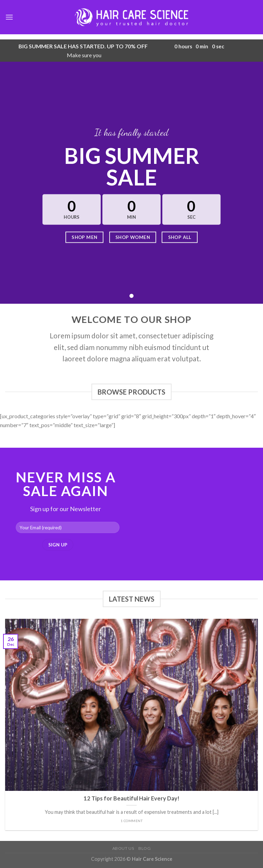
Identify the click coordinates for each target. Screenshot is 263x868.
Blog (145, 848)
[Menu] (9, 17)
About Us (123, 848)
